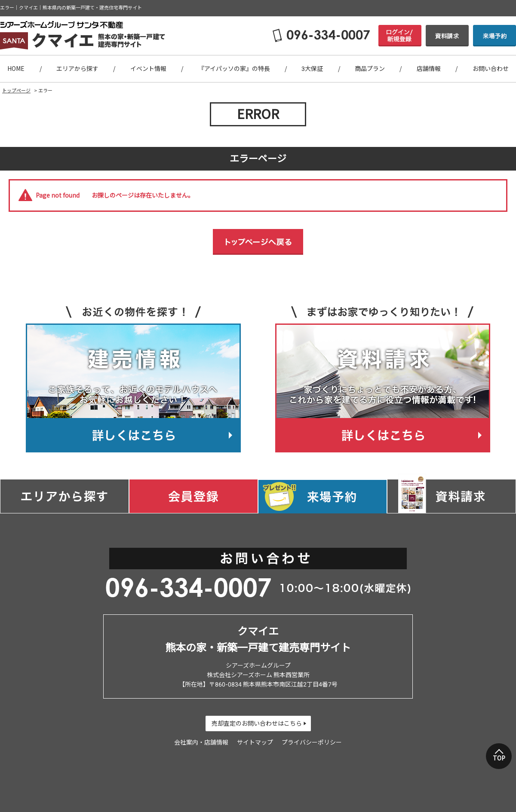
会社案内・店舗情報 (201, 742)
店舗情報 (429, 69)
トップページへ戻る (258, 242)
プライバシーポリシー (312, 742)
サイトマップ (255, 742)
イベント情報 (148, 69)
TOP (499, 758)
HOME (16, 69)
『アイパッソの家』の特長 (234, 69)
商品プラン (370, 69)
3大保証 (312, 69)
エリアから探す (77, 69)
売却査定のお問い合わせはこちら (257, 723)
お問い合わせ (491, 69)
